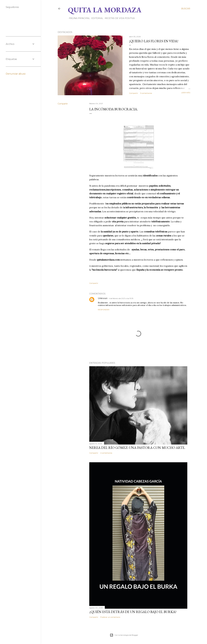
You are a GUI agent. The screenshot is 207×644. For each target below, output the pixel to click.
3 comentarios (146, 93)
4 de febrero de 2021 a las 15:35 (121, 298)
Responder (104, 310)
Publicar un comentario (110, 617)
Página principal (78, 18)
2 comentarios (106, 453)
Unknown (103, 298)
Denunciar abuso (16, 74)
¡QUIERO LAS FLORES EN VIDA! (154, 41)
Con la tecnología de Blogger (124, 635)
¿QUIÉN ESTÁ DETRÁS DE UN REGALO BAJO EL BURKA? (133, 612)
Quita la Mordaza (105, 10)
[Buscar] (186, 9)
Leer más (186, 93)
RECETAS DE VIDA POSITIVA (119, 18)
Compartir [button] (134, 93)
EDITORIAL (96, 18)
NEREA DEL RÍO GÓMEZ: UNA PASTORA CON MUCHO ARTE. (137, 448)
